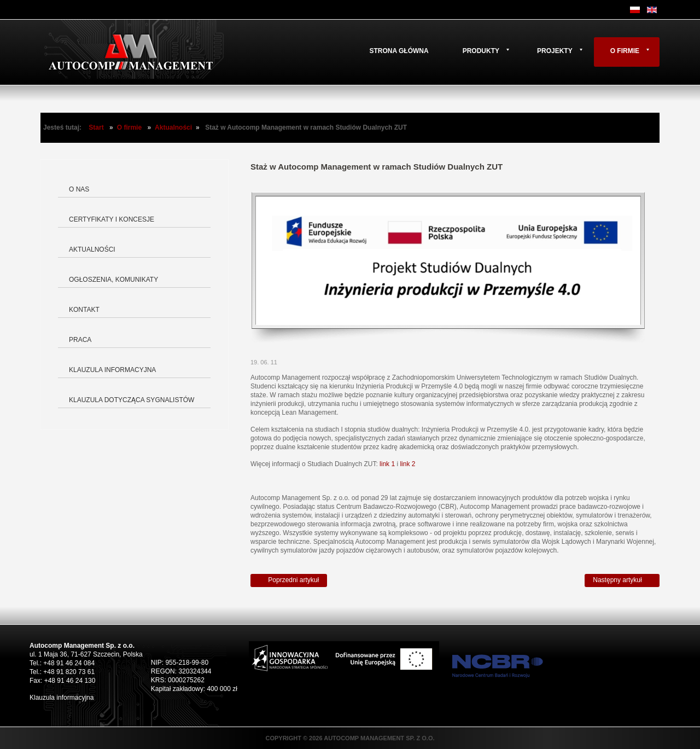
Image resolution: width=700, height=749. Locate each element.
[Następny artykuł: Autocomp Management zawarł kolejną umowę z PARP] (622, 580)
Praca (80, 340)
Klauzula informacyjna (112, 370)
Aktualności (173, 127)
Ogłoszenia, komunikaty (113, 280)
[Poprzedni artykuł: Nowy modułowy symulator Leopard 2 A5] (289, 580)
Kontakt (84, 310)
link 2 (407, 464)
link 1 (387, 464)
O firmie (625, 51)
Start (96, 127)
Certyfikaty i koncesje (112, 219)
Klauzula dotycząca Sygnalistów (132, 400)
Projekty (555, 51)
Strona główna (399, 51)
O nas (79, 189)
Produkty (481, 51)
